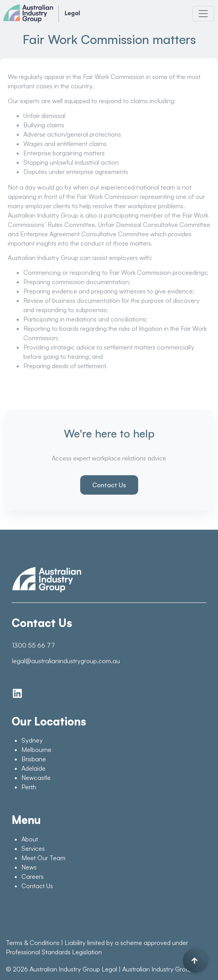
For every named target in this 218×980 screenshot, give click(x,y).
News (29, 867)
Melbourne (36, 750)
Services (33, 848)
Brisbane (34, 759)
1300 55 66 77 (33, 645)
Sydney (32, 740)
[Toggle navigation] (203, 14)
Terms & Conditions (33, 943)
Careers (33, 876)
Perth (29, 787)
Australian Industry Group (157, 969)
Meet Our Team (43, 858)
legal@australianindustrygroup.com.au (66, 661)
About (30, 839)
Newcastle (36, 778)
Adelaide (33, 768)
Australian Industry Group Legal (73, 969)
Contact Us (109, 485)
